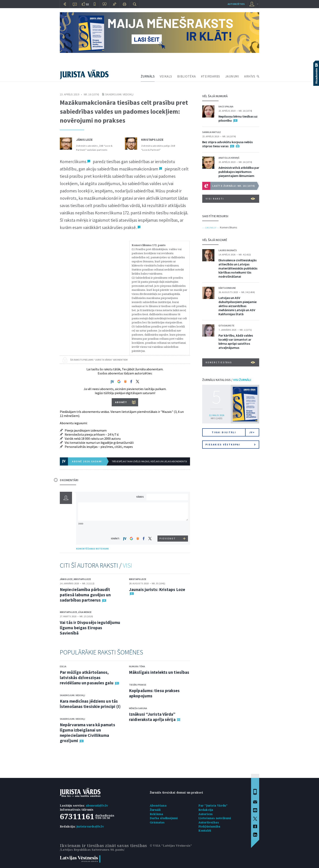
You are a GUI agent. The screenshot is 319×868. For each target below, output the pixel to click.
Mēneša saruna (138, 708)
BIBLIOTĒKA (187, 76)
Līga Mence (85, 612)
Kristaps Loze (152, 140)
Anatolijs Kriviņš (229, 158)
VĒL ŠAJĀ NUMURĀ (215, 96)
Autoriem (206, 814)
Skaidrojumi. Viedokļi (119, 94)
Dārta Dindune (227, 288)
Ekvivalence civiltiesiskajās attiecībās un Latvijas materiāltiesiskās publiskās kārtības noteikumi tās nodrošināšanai (238, 268)
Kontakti (205, 830)
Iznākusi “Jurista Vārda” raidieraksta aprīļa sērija (152, 717)
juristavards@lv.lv (90, 826)
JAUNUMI (232, 76)
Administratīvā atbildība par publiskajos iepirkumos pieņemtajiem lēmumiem (239, 172)
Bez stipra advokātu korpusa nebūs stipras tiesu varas (227, 144)
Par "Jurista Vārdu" (213, 805)
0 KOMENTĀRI (69, 480)
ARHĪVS (250, 76)
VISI (127, 565)
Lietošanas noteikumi (215, 818)
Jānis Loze (84, 140)
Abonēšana (158, 805)
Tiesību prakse (138, 685)
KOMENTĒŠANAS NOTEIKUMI (92, 549)
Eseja (63, 666)
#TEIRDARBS (211, 76)
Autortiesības (209, 822)
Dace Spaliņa (226, 106)
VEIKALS (166, 76)
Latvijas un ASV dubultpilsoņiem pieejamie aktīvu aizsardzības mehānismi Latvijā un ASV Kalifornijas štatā (238, 306)
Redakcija (206, 810)
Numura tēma (137, 666)
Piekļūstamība (209, 826)
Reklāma (156, 814)
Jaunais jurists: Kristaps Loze (157, 589)
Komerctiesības (230, 362)
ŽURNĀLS (148, 76)
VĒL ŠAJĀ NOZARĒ (215, 240)
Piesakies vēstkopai (231, 445)
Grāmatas (157, 822)
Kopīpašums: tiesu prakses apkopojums (154, 693)
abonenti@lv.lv (97, 805)
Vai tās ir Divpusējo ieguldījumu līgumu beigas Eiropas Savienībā (90, 628)
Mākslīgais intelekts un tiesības (159, 672)
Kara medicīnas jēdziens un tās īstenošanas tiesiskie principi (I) (90, 704)
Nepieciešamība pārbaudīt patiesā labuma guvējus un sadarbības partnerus (85, 595)
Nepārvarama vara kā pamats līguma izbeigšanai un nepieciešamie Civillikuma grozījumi (87, 733)
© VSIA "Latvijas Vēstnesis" (171, 846)
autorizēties (236, 4)
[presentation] (168, 528)
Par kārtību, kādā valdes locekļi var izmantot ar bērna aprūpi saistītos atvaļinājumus (236, 341)
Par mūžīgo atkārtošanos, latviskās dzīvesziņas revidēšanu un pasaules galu (87, 678)
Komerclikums (229, 227)
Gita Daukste (226, 325)
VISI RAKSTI (230, 199)
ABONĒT (121, 402)
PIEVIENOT (168, 539)
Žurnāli (155, 810)
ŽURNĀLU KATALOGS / (227, 380)
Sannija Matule (211, 132)
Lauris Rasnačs (228, 250)
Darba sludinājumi (164, 818)
